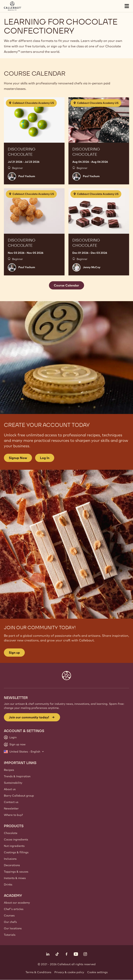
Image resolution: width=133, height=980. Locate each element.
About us (10, 789)
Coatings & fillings (16, 852)
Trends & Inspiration (17, 776)
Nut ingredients (14, 846)
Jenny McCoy (92, 267)
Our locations (13, 928)
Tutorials (10, 935)
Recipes (9, 770)
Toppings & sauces (16, 872)
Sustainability (13, 783)
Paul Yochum (27, 176)
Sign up (14, 653)
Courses (9, 915)
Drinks (8, 884)
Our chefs (10, 922)
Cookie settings (97, 972)
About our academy (17, 903)
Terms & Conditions (38, 972)
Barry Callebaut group (19, 796)
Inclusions (10, 859)
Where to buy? (13, 815)
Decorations (12, 865)
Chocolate (11, 833)
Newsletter (11, 808)
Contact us (11, 802)
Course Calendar (66, 285)
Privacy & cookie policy (69, 972)
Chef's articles (14, 909)
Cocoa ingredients (16, 839)
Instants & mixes (15, 878)
